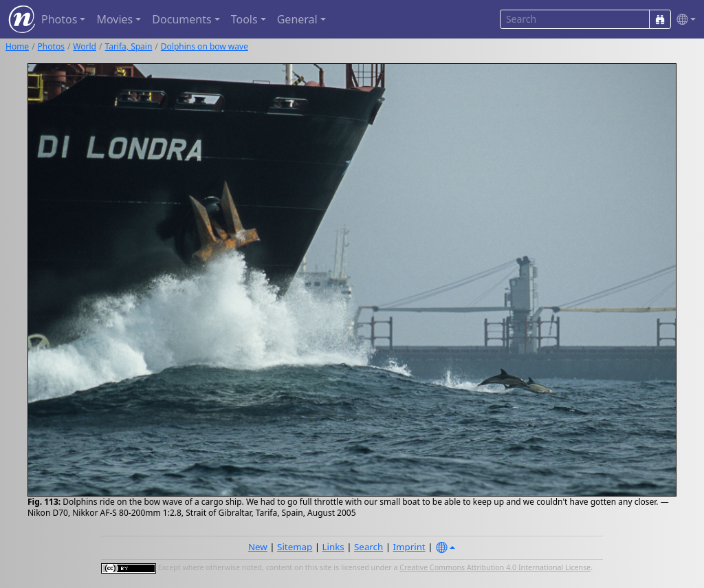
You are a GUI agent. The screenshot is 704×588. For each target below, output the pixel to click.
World (85, 46)
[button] (683, 20)
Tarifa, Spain (128, 46)
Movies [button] (114, 19)
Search (368, 547)
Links (333, 547)
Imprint (409, 547)
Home (17, 46)
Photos (51, 46)
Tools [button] (244, 19)
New (258, 547)
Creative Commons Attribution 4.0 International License (495, 567)
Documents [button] (181, 19)
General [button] (297, 19)
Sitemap (295, 547)
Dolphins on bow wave (205, 46)
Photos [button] (59, 19)
